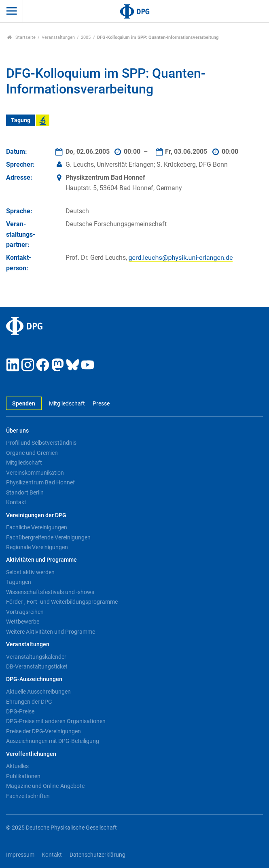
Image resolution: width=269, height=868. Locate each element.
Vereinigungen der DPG (36, 515)
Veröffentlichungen (31, 754)
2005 (86, 37)
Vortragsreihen (25, 612)
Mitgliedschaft (67, 404)
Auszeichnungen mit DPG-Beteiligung (53, 741)
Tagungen (19, 582)
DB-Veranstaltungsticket (37, 666)
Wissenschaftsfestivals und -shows (50, 592)
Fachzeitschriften (28, 796)
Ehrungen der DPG (29, 702)
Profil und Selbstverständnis (41, 443)
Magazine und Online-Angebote (45, 786)
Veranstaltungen (58, 37)
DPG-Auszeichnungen (34, 679)
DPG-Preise (20, 711)
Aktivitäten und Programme (41, 560)
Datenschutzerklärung (97, 855)
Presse (101, 404)
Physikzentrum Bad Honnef (40, 482)
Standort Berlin (25, 492)
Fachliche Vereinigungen (37, 527)
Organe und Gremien (32, 453)
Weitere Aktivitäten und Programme (51, 632)
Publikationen (23, 776)
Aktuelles (17, 766)
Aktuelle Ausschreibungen (38, 692)
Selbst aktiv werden (30, 572)
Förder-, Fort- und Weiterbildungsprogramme (62, 602)
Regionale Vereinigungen (37, 547)
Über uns (17, 431)
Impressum (20, 855)
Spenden (24, 404)
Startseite (21, 37)
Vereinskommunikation (35, 473)
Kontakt (16, 502)
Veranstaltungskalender (36, 657)
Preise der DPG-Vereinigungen (43, 731)
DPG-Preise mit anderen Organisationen (56, 721)
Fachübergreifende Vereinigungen (48, 537)
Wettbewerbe (23, 622)
